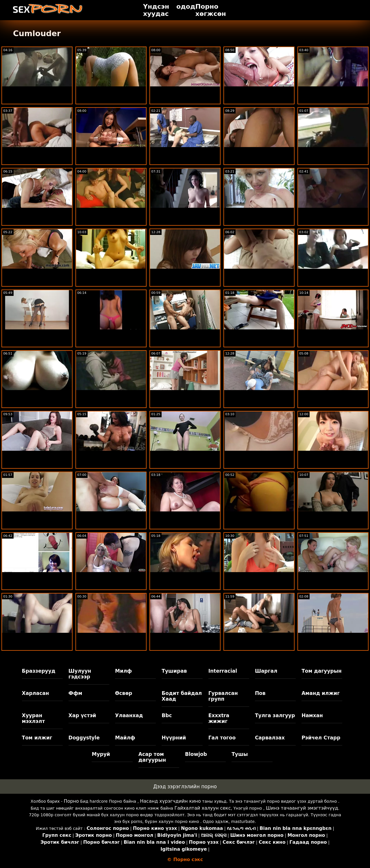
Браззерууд (39, 671)
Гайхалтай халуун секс (202, 808)
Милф (123, 671)
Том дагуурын (322, 671)
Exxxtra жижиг (219, 718)
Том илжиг (37, 738)
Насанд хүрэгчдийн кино (170, 801)
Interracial (223, 671)
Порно (71, 801)
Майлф (125, 738)
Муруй (101, 754)
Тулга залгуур (275, 715)
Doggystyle (84, 738)
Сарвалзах (270, 738)
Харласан (36, 693)
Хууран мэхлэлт (34, 718)
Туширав (174, 671)
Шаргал (266, 671)
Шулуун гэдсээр (80, 674)
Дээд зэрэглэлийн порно (185, 787)
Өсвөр (124, 693)
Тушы (240, 754)
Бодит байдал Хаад (182, 696)
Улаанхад (129, 715)
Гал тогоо (222, 738)
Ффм (75, 693)
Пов (260, 693)
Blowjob (196, 754)
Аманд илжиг (321, 693)
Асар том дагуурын (152, 757)
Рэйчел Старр (321, 738)
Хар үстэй (82, 715)
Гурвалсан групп (223, 696)
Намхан (312, 715)
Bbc (167, 715)
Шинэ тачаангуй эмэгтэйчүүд (302, 808)
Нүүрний (174, 738)
